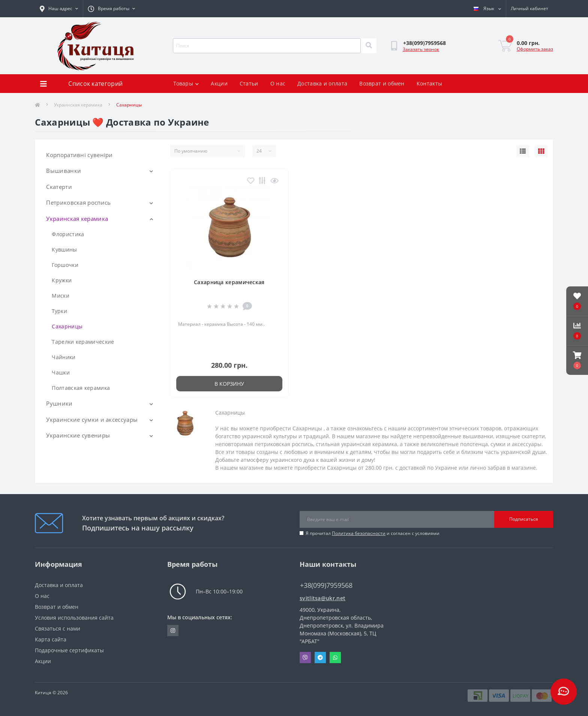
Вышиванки (64, 171)
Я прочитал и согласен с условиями (373, 533)
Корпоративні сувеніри (79, 155)
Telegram (320, 658)
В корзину (229, 384)
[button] (577, 360)
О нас (278, 83)
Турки (59, 311)
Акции (219, 83)
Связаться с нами (58, 628)
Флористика (68, 234)
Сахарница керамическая (229, 282)
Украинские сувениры (78, 435)
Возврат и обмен (382, 83)
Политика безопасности (359, 533)
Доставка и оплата (322, 83)
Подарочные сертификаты (69, 650)
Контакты (429, 83)
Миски (61, 296)
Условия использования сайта (74, 618)
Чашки (61, 372)
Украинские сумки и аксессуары (92, 419)
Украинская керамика (78, 105)
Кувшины (64, 249)
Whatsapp (335, 658)
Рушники (59, 403)
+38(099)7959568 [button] (326, 585)
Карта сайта (51, 639)
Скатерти (59, 187)
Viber (305, 658)
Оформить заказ (535, 49)
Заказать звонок (421, 49)
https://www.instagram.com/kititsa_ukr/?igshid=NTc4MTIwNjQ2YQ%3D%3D (173, 631)
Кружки (62, 280)
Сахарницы (67, 326)
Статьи (249, 83)
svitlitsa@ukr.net (322, 598)
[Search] (369, 46)
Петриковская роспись (78, 202)
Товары (186, 83)
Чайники (64, 357)
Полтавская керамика (81, 388)
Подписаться (524, 519)
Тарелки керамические (83, 342)
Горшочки (65, 265)
